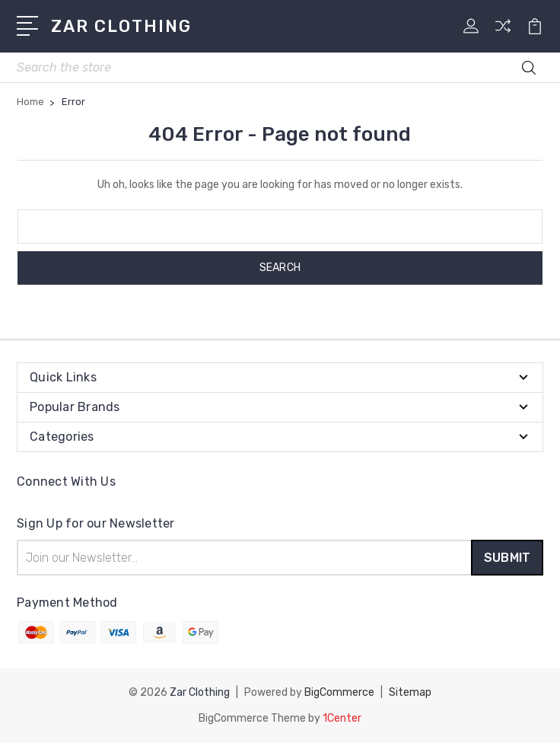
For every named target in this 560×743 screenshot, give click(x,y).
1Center (342, 718)
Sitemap (410, 692)
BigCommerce (339, 692)
